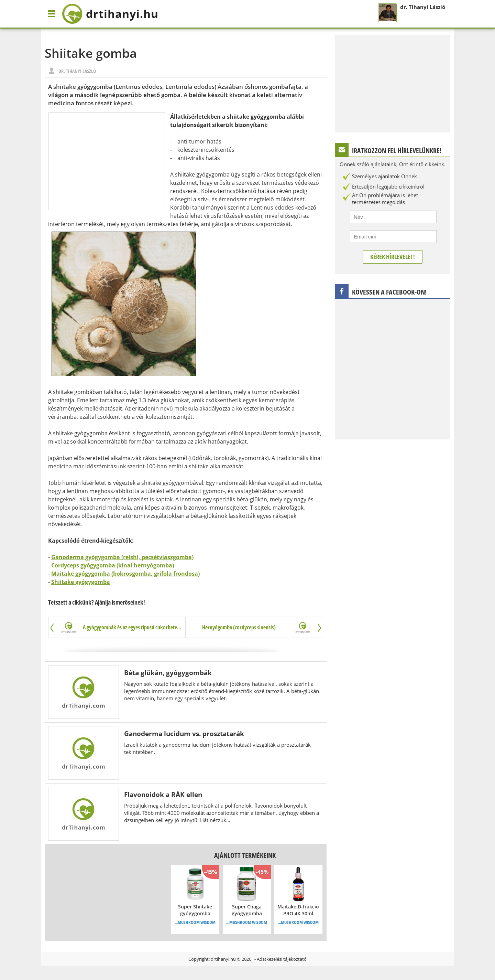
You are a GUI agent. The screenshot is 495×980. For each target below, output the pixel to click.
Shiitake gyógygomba (81, 582)
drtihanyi (110, 14)
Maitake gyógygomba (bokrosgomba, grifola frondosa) (125, 574)
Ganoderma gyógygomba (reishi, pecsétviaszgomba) (122, 557)
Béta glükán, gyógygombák (168, 673)
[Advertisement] (107, 161)
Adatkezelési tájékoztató (282, 959)
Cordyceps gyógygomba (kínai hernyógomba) (113, 565)
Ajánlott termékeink (245, 855)
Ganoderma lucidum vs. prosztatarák (184, 733)
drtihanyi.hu (223, 959)
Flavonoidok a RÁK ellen (163, 794)
